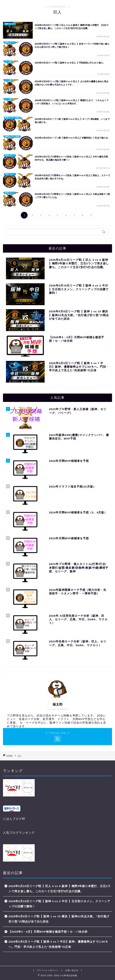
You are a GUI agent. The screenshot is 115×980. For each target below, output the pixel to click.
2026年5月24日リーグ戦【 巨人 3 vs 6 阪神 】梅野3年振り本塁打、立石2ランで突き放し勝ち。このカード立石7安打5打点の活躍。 (60, 889)
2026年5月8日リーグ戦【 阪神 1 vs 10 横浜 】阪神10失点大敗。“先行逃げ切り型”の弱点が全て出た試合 (59, 919)
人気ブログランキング (19, 833)
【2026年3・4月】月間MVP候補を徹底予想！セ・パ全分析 (48, 932)
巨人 (20, 756)
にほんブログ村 (14, 819)
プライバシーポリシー (48, 970)
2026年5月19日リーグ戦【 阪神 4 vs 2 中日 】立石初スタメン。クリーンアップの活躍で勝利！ (59, 904)
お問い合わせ (72, 970)
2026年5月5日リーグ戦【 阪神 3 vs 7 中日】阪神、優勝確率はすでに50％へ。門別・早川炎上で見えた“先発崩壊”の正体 (58, 944)
